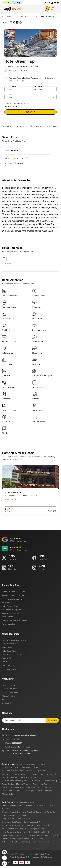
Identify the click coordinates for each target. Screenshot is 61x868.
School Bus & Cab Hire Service (15, 842)
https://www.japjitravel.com (24, 735)
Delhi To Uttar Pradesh (12, 781)
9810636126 (16, 739)
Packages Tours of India (39, 829)
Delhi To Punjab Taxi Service (14, 640)
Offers (19, 764)
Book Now (31, 112)
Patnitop (36, 17)
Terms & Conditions (17, 857)
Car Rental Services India (13, 825)
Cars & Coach (8, 767)
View (52, 511)
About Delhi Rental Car (38, 832)
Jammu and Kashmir (22, 17)
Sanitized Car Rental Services (15, 835)
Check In (12, 86)
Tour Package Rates (11, 644)
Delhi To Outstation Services (14, 655)
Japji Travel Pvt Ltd (43, 854)
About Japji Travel (36, 822)
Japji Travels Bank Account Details (17, 819)
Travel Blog (7, 662)
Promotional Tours (41, 784)
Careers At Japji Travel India (14, 822)
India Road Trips (9, 651)
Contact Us (7, 703)
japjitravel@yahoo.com (20, 747)
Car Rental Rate (50, 812)
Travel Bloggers (31, 764)
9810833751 (17, 743)
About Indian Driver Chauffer (14, 829)
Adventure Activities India (13, 599)
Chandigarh (29, 791)
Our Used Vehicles (10, 771)
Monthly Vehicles (23, 784)
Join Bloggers (33, 857)
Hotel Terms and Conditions (14, 832)
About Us (6, 699)
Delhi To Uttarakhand (33, 781)
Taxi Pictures (37, 839)
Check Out (39, 86)
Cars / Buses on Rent (11, 692)
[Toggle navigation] (57, 9)
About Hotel (22, 126)
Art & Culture (8, 617)
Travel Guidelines (44, 791)
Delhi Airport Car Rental (12, 791)
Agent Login (41, 771)
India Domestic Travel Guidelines (28, 802)
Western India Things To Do (14, 595)
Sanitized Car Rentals (42, 787)
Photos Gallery (8, 794)
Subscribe (52, 720)
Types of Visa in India (40, 842)
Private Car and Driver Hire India (16, 839)
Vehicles (51, 774)
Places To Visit (8, 696)
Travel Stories (8, 784)
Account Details (23, 767)
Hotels (9, 17)
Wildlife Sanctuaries (11, 613)
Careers (36, 767)
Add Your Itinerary (10, 669)
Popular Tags (50, 781)
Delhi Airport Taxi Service (37, 825)
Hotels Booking (8, 685)
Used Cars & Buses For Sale (14, 815)
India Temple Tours (10, 606)
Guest (11, 94)
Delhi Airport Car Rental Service (43, 835)
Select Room (8, 126)
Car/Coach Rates (22, 774)
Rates (42, 764)
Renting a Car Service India (14, 592)
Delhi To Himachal (28, 777)
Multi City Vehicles (10, 665)
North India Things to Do (12, 610)
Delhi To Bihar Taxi (22, 787)
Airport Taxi (7, 774)
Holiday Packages (10, 689)
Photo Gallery (8, 647)
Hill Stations (7, 602)
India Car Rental (27, 771)
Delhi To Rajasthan (10, 777)
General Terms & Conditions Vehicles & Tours (21, 812)
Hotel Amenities (37, 126)
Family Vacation (9, 624)
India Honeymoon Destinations (15, 620)
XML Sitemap (47, 857)
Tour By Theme (9, 658)
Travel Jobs (7, 787)
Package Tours (38, 774)
